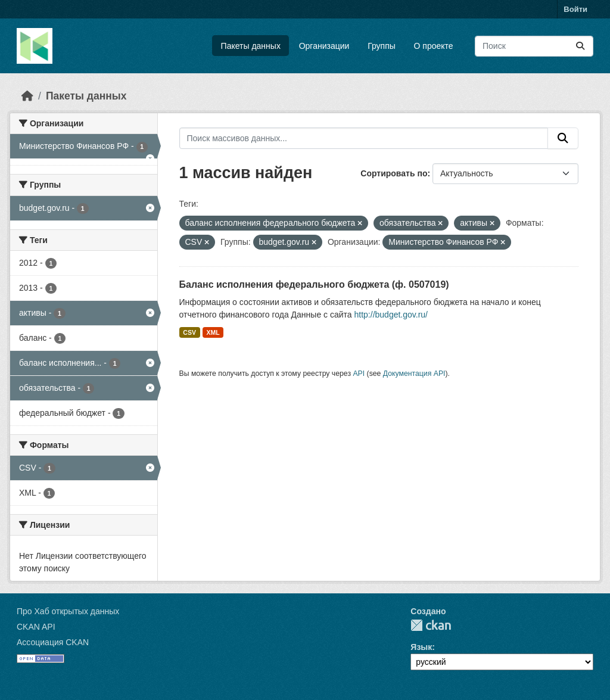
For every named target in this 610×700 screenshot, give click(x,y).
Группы (382, 46)
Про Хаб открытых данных (68, 611)
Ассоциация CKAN (53, 642)
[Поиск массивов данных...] (534, 46)
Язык (421, 647)
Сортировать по (394, 173)
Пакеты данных (251, 46)
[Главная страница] (27, 96)
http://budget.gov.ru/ (391, 315)
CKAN (431, 625)
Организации (324, 46)
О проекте (434, 46)
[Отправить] (580, 46)
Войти (575, 9)
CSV (189, 332)
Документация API (414, 374)
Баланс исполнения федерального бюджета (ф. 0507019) (314, 284)
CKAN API (36, 627)
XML (213, 332)
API (359, 374)
